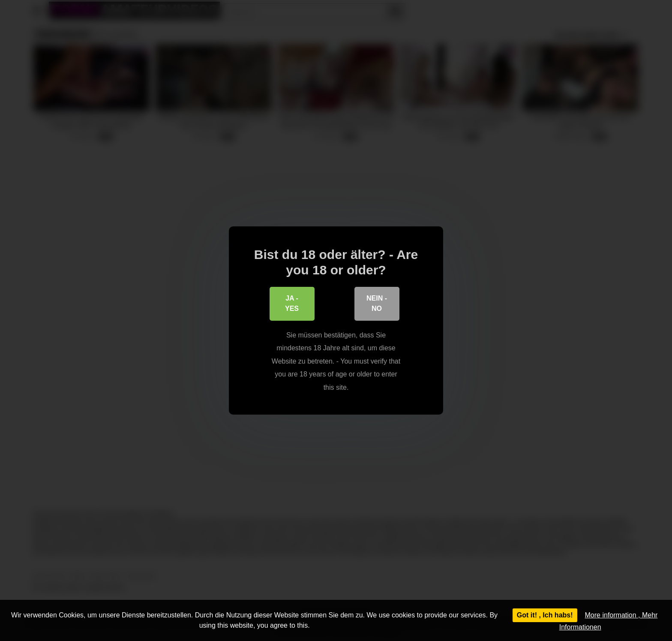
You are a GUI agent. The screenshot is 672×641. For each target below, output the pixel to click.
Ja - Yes (292, 305)
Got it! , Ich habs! (545, 615)
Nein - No (377, 305)
